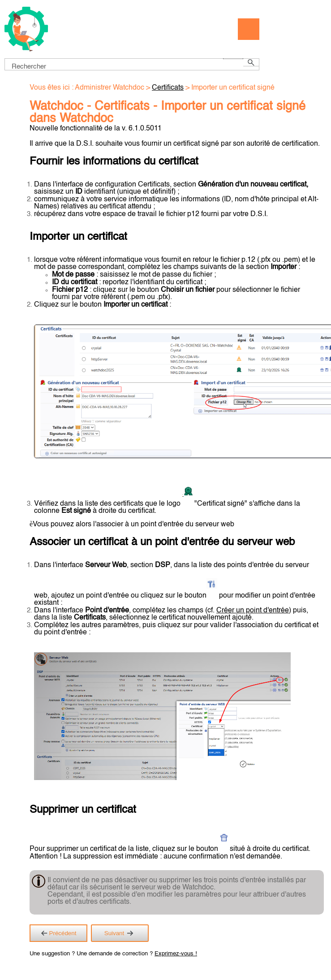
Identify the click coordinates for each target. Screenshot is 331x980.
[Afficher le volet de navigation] (249, 29)
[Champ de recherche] (132, 64)
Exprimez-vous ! (176, 954)
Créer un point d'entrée (253, 611)
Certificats (168, 88)
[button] (233, 59)
